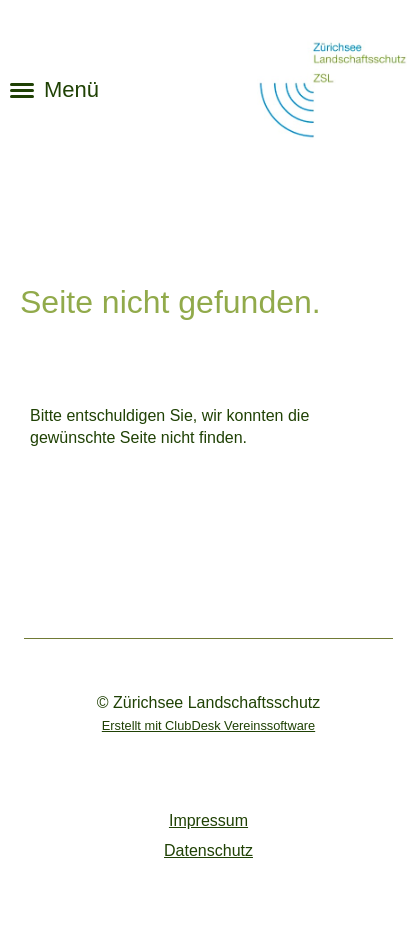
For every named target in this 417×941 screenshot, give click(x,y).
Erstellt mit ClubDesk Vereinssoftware (208, 725)
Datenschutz (208, 850)
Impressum (208, 820)
